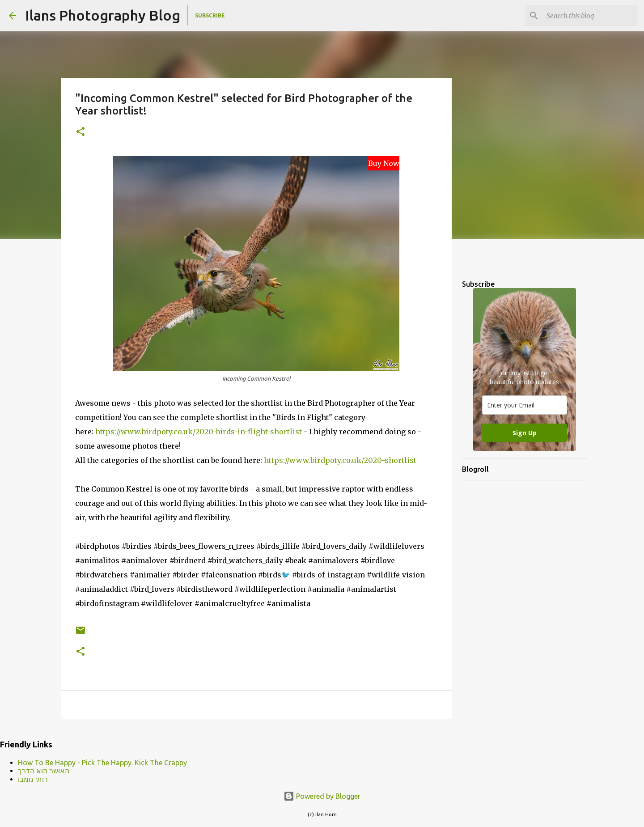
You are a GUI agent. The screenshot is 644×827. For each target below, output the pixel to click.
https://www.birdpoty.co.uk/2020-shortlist (340, 460)
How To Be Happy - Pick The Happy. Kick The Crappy (102, 763)
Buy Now (384, 163)
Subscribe (210, 15)
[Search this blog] (590, 16)
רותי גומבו (33, 779)
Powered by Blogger (322, 796)
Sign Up (525, 433)
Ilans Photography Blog (103, 15)
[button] (80, 132)
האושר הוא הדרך (44, 771)
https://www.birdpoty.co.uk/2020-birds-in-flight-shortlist (199, 432)
